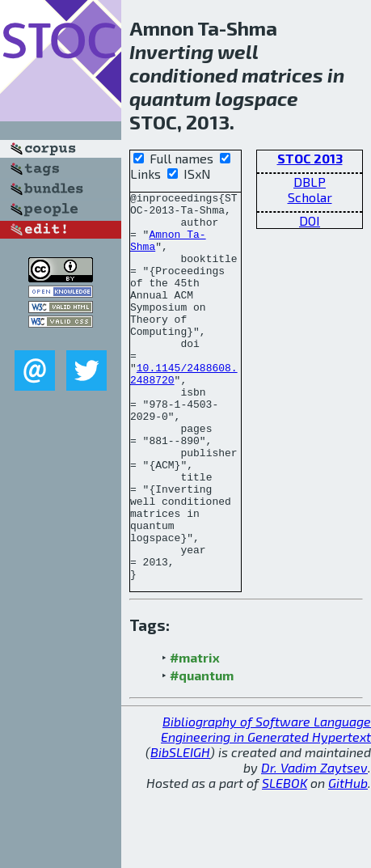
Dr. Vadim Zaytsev (314, 845)
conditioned (183, 75)
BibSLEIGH (180, 830)
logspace (257, 98)
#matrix (195, 735)
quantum (170, 98)
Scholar (310, 197)
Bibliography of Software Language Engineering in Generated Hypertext (266, 807)
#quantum (202, 753)
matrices (282, 75)
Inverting (171, 51)
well (238, 51)
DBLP (310, 182)
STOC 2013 (310, 158)
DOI (310, 220)
